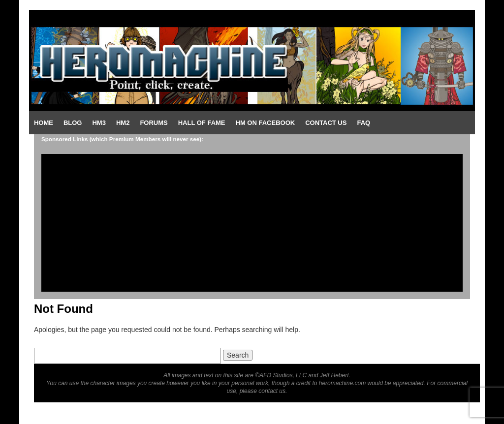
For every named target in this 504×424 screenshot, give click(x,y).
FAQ (363, 123)
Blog (73, 123)
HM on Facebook (266, 123)
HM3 (99, 123)
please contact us (263, 391)
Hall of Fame (202, 123)
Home (44, 123)
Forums (154, 123)
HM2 (123, 123)
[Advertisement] (252, 223)
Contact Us (326, 123)
